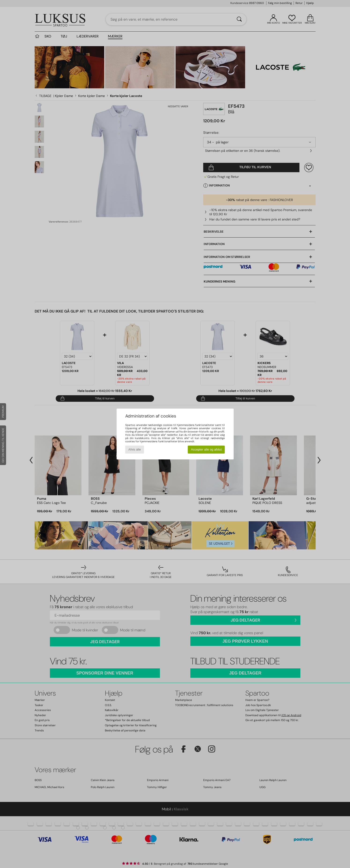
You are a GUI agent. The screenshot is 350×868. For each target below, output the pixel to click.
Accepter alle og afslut (206, 449)
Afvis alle (134, 449)
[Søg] (239, 19)
